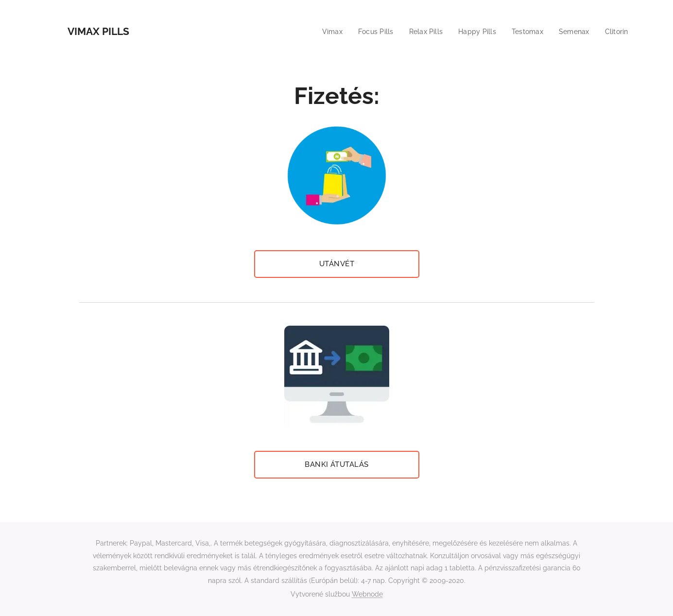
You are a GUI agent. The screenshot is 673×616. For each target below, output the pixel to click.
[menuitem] (322, 32)
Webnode (367, 594)
